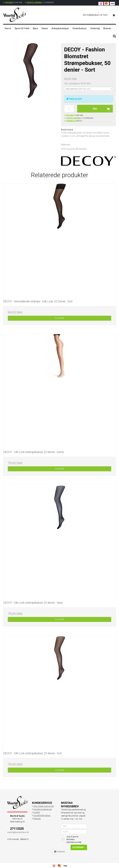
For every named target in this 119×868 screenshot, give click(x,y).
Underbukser (80, 28)
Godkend (79, 847)
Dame (45, 28)
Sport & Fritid (22, 28)
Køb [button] (103, 109)
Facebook (60, 852)
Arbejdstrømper (60, 28)
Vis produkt (59, 318)
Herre (8, 28)
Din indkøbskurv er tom (100, 15)
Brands (107, 28)
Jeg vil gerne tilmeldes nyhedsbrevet (76, 839)
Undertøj (95, 28)
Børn (35, 28)
